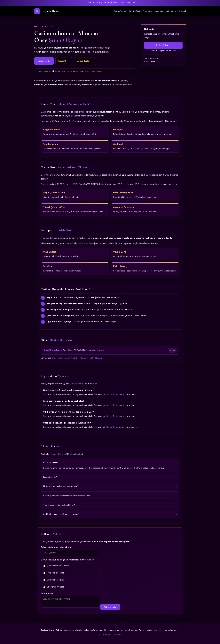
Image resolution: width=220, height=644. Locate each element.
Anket (174, 11)
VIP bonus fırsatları (54, 587)
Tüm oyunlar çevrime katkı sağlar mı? (59, 505)
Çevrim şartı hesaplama (56, 566)
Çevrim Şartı (135, 11)
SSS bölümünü (77, 384)
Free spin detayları (54, 573)
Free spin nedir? (50, 477)
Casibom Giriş (105, 635)
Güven (98, 358)
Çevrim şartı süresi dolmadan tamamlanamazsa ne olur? (67, 496)
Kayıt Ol (118, 635)
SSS (167, 11)
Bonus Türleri (120, 11)
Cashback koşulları (54, 580)
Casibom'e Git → (163, 45)
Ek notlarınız (47, 593)
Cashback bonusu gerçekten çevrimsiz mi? (61, 514)
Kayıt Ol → (64, 61)
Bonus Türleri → (85, 61)
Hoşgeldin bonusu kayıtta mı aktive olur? (61, 486)
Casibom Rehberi (48, 11)
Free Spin (147, 11)
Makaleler (159, 11)
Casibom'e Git (44, 61)
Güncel (182, 11)
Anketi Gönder (110, 607)
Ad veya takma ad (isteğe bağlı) (56, 547)
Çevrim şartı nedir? (51, 462)
